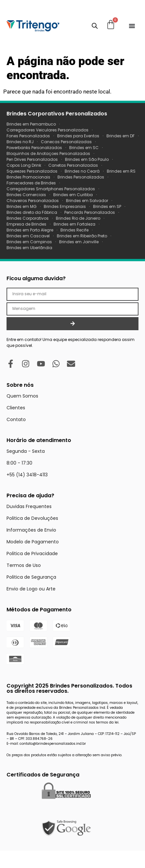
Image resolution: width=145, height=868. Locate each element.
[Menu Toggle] (132, 26)
